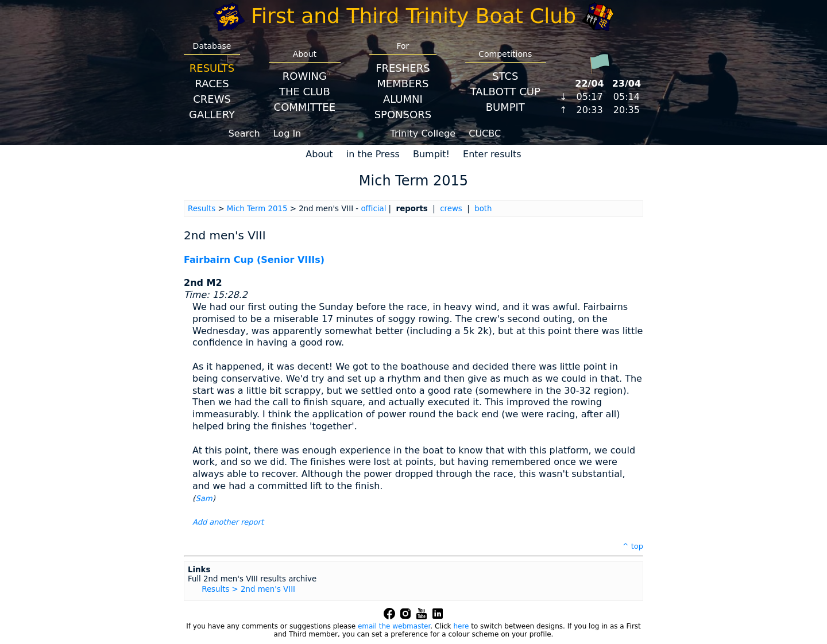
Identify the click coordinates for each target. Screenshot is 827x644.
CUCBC (485, 133)
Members (403, 84)
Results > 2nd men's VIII (248, 589)
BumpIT (505, 107)
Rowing (305, 76)
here (461, 626)
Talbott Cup (505, 92)
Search (244, 133)
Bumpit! (431, 154)
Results (212, 68)
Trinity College (423, 133)
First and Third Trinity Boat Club (413, 16)
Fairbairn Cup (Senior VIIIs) (254, 260)
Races (212, 84)
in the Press (373, 154)
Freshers (403, 68)
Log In (287, 133)
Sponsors (403, 115)
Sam (204, 498)
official (373, 209)
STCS (505, 76)
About (319, 154)
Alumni (403, 99)
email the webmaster (394, 626)
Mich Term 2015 (257, 209)
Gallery (212, 115)
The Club (305, 92)
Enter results (492, 154)
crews (451, 209)
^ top (633, 546)
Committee (305, 107)
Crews (212, 99)
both (483, 209)
